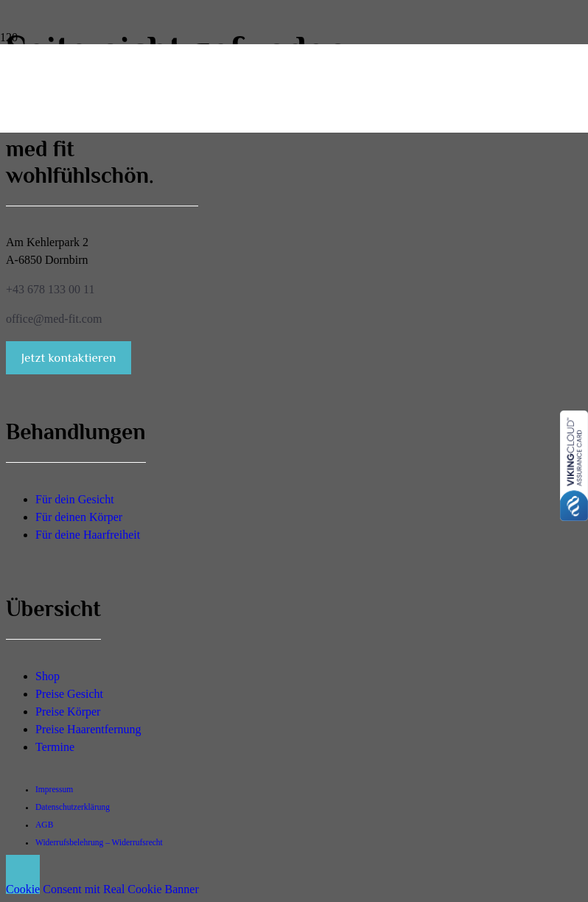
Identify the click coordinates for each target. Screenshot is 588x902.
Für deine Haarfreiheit (88, 535)
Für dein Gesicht (75, 499)
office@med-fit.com (54, 319)
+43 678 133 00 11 (50, 289)
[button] (23, 874)
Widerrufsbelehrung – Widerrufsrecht (99, 842)
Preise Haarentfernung (88, 729)
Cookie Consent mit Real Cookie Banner (102, 889)
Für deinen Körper (79, 517)
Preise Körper (68, 712)
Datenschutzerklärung (73, 807)
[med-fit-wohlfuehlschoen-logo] (18, 118)
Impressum (54, 789)
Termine (55, 747)
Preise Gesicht (69, 694)
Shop (48, 676)
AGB (44, 825)
